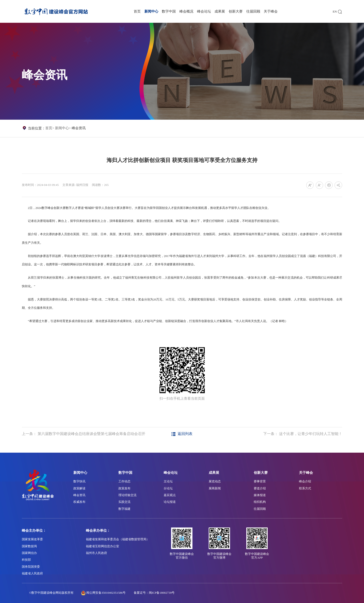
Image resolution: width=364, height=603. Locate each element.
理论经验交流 (127, 495)
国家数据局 (29, 546)
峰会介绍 (305, 481)
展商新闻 (215, 488)
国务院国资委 (31, 567)
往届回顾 (253, 11)
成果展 (220, 11)
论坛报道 (170, 502)
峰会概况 (186, 11)
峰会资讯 (79, 128)
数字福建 (124, 509)
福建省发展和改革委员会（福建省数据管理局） (118, 539)
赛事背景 (260, 481)
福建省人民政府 (32, 573)
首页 (137, 11)
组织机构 (260, 502)
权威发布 (79, 502)
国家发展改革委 (32, 539)
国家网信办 (29, 553)
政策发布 (124, 488)
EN (335, 12)
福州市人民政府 (96, 553)
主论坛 (168, 481)
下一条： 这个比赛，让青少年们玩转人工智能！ (303, 434)
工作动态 (124, 481)
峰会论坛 (204, 11)
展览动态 (215, 481)
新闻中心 (151, 11)
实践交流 (124, 502)
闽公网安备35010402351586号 (106, 593)
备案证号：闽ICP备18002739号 (154, 593)
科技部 (26, 560)
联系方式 (305, 488)
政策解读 (79, 488)
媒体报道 (260, 495)
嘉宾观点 (170, 495)
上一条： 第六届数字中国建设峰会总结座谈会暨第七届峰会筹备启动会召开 (84, 434)
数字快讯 (79, 481)
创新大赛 (236, 11)
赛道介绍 (260, 488)
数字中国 (169, 11)
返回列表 (182, 434)
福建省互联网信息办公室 (102, 546)
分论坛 (168, 488)
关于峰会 (271, 11)
